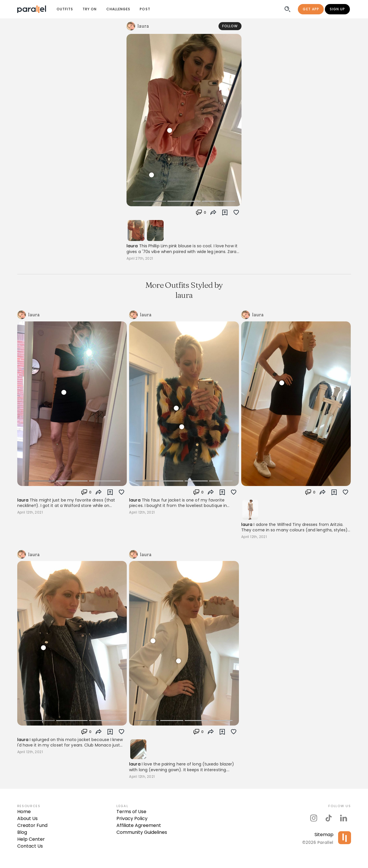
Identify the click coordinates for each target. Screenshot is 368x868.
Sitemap (324, 835)
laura (132, 246)
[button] (201, 213)
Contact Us (30, 846)
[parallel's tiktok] (329, 818)
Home (24, 812)
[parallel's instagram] (314, 818)
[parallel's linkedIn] (344, 818)
